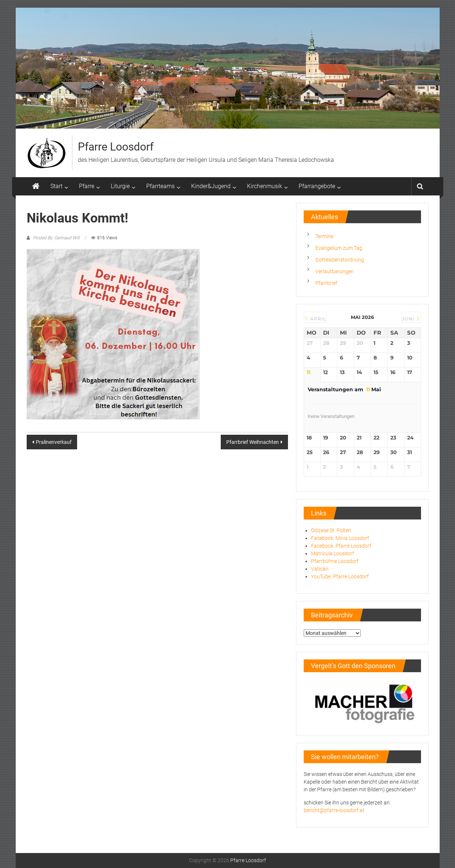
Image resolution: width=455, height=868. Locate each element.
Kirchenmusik (265, 186)
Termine (324, 236)
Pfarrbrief (326, 283)
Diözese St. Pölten (331, 530)
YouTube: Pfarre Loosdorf (340, 576)
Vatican (320, 569)
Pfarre (87, 186)
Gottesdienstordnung (340, 260)
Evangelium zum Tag (339, 248)
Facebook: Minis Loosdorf (340, 538)
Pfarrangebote (317, 186)
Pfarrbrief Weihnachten (253, 442)
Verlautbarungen (335, 271)
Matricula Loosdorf (333, 553)
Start (56, 186)
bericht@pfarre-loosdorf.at (334, 810)
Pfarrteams (160, 186)
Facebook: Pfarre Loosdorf (341, 546)
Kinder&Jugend (211, 186)
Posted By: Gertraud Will (56, 238)
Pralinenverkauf (54, 442)
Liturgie (120, 186)
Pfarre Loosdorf (116, 147)
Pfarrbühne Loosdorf (335, 561)
